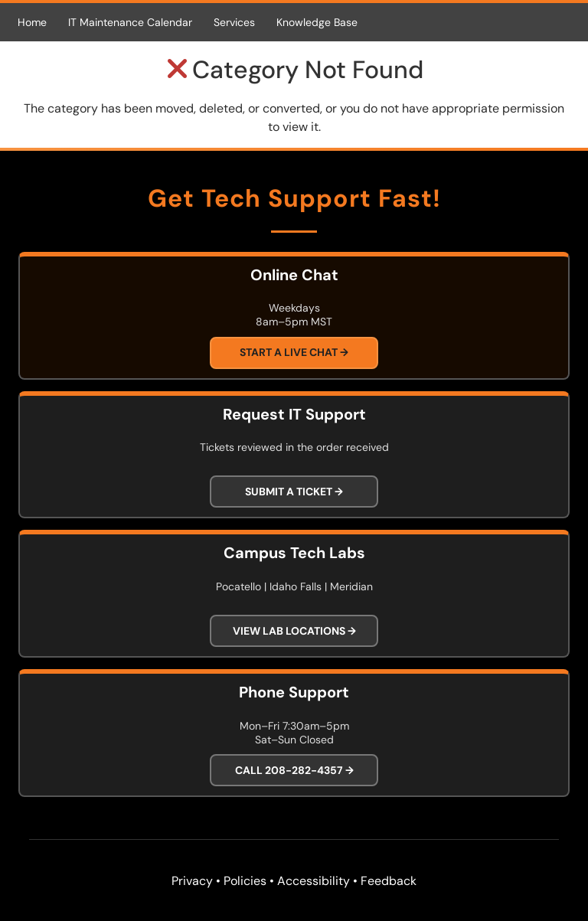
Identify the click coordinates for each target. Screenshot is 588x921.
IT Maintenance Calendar (130, 22)
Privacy (192, 881)
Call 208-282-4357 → (294, 770)
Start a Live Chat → (294, 352)
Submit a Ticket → (294, 492)
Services (234, 22)
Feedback (389, 881)
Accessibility (314, 881)
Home (32, 22)
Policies (245, 881)
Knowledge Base (317, 22)
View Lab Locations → (294, 631)
